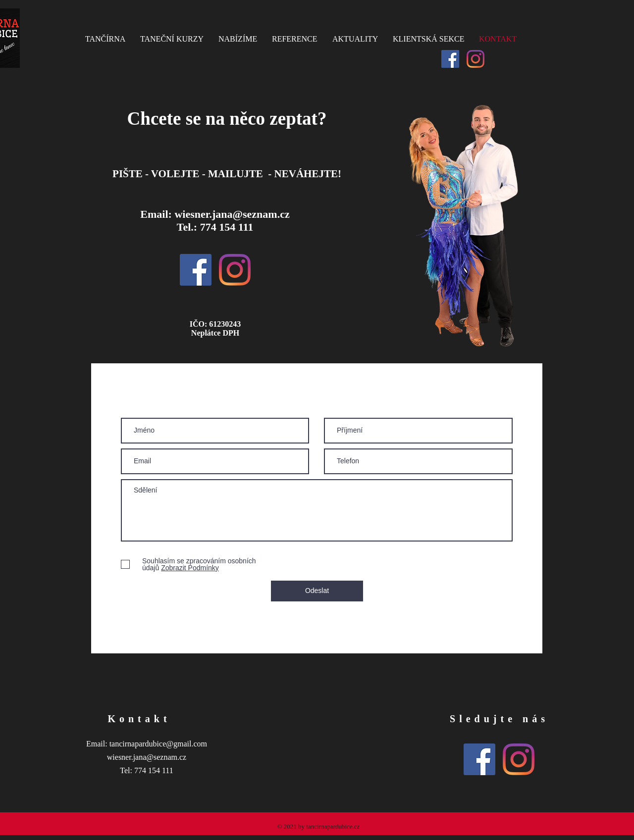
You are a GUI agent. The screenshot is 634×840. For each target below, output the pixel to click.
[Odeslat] (317, 591)
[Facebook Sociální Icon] (450, 59)
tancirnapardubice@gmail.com (158, 744)
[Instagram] (475, 59)
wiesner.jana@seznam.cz (232, 214)
